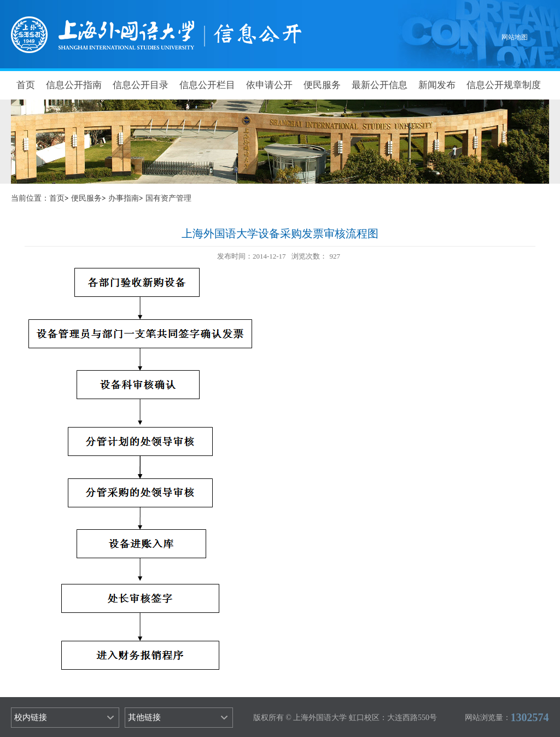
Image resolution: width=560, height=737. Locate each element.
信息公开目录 (141, 85)
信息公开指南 (74, 85)
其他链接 (144, 717)
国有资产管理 (168, 198)
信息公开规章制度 (504, 85)
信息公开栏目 (207, 85)
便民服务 (322, 85)
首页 (26, 85)
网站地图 (515, 37)
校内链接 (31, 717)
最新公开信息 (380, 85)
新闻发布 (437, 85)
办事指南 (124, 198)
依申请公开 (269, 85)
